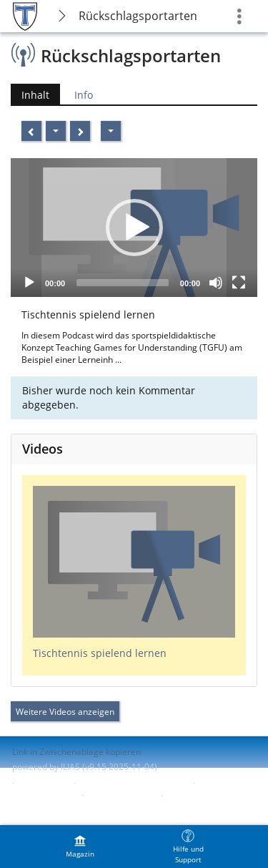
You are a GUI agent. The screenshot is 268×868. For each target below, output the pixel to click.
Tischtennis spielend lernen (100, 653)
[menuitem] (80, 847)
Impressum (44, 783)
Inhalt (35, 95)
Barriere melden (121, 795)
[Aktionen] (56, 131)
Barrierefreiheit (43, 795)
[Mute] (216, 283)
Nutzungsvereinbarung (58, 808)
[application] (134, 228)
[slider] (123, 283)
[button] (134, 228)
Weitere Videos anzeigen (65, 712)
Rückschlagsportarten (138, 16)
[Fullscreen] (239, 283)
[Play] (29, 283)
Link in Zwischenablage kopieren (76, 752)
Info (84, 95)
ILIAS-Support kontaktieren (133, 783)
